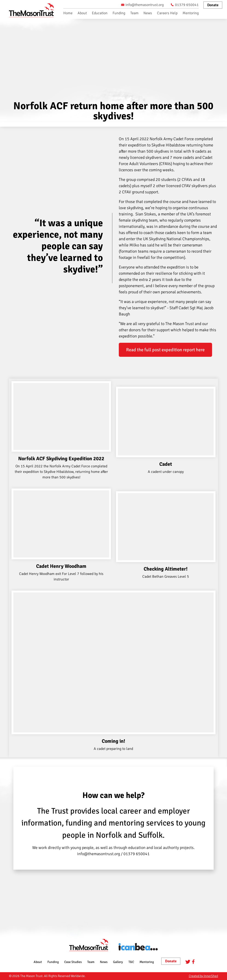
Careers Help (167, 13)
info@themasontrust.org (142, 5)
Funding (119, 13)
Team (134, 13)
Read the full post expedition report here (165, 350)
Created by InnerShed (203, 976)
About (82, 13)
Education (100, 13)
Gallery (118, 962)
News (148, 13)
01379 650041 (185, 5)
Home (68, 13)
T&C (131, 962)
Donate (213, 5)
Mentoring (191, 13)
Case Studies (73, 962)
